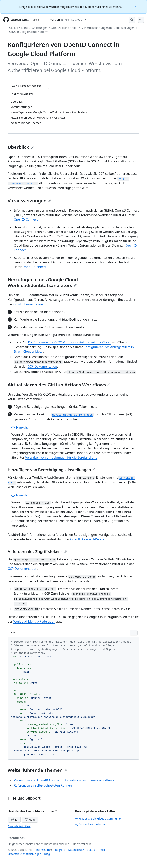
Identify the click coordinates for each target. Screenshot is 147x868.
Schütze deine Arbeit (64, 28)
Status (91, 850)
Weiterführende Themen (37, 770)
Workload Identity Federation (34, 621)
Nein (30, 819)
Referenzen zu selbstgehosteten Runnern (43, 785)
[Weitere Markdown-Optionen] (46, 86)
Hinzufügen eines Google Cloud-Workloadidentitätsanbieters (43, 282)
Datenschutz (76, 850)
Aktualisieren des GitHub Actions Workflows (59, 385)
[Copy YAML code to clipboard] (134, 633)
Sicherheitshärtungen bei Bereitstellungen (108, 28)
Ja (14, 819)
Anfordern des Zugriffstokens (37, 551)
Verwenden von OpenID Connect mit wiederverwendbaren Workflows (64, 780)
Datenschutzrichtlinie (19, 826)
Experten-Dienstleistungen (24, 854)
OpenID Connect (26, 220)
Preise (102, 850)
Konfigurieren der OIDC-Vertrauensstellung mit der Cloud (69, 342)
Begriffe (60, 850)
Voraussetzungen (29, 201)
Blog (47, 854)
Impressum (43, 850)
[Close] (136, 6)
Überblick (21, 147)
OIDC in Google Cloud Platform (29, 32)
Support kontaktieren (90, 824)
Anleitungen (40, 28)
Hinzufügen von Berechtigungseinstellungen (52, 470)
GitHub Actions (19, 28)
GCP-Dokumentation (28, 304)
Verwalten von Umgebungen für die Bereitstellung (61, 457)
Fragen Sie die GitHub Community (98, 819)
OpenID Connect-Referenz (89, 539)
